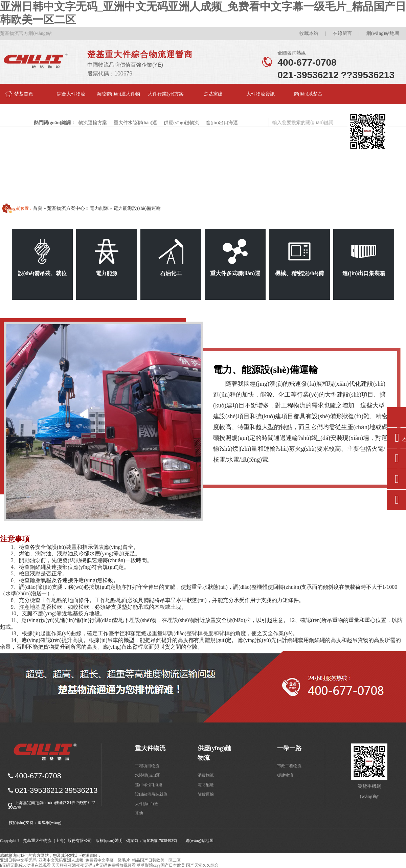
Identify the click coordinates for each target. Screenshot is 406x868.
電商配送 (206, 785)
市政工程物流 (289, 766)
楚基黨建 (213, 94)
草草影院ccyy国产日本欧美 (161, 865)
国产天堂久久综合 (202, 865)
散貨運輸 (206, 794)
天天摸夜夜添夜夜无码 (72, 865)
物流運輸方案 (93, 123)
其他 (139, 813)
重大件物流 (150, 748)
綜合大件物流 (71, 94)
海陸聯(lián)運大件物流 (118, 98)
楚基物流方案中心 (66, 208)
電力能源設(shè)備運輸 (137, 208)
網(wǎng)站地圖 (383, 33)
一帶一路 (289, 748)
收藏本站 (309, 33)
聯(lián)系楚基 (308, 94)
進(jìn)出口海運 (222, 123)
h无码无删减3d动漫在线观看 (25, 865)
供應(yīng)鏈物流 (182, 123)
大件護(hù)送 (146, 804)
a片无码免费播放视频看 (115, 865)
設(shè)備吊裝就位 (151, 794)
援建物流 (285, 775)
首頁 (38, 208)
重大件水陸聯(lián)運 (136, 123)
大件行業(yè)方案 (166, 94)
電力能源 (99, 208)
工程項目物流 (147, 766)
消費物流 (206, 775)
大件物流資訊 (261, 94)
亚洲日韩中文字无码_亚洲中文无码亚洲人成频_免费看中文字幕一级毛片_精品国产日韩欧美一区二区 (90, 860)
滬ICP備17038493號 (160, 841)
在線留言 (342, 33)
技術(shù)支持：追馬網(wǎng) (35, 823)
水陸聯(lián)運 (148, 775)
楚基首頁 (24, 94)
